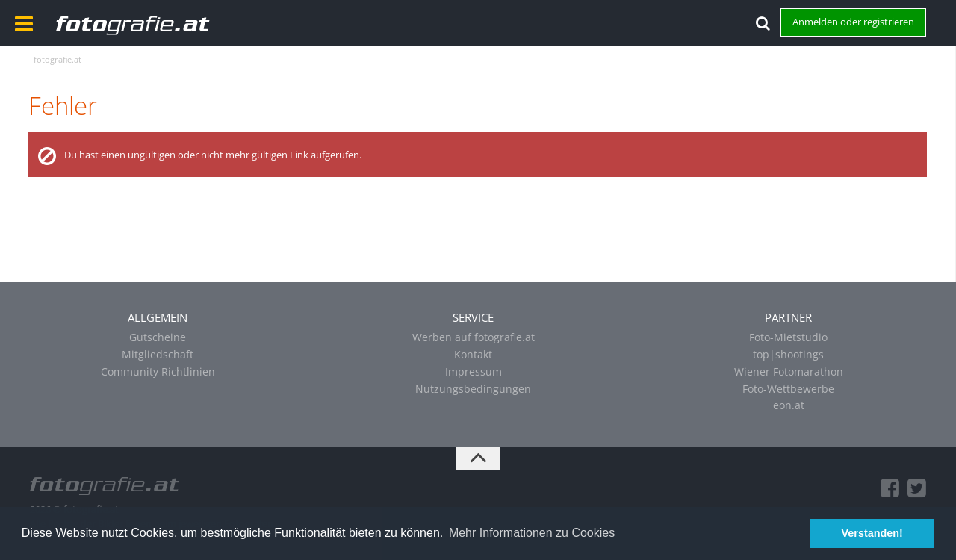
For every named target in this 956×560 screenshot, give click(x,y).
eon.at (789, 405)
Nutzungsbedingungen (473, 389)
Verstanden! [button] (872, 533)
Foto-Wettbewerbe (788, 389)
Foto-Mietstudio (788, 337)
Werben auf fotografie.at (474, 337)
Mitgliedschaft (158, 354)
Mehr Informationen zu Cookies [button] (532, 533)
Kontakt (473, 354)
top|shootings (788, 354)
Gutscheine (158, 337)
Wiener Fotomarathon (789, 371)
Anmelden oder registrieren (853, 22)
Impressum (474, 371)
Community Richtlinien (158, 371)
